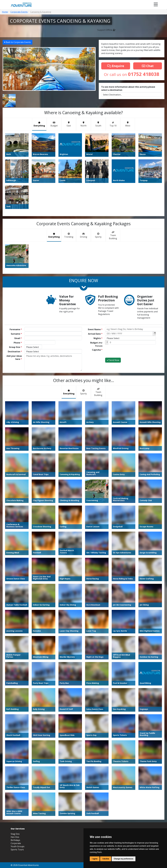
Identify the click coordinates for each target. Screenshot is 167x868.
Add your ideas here (14, 358)
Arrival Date (95, 334)
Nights (98, 338)
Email (18, 338)
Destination (15, 352)
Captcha (97, 350)
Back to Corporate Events (17, 42)
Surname (16, 334)
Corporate (16, 843)
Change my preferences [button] (123, 859)
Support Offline (106, 30)
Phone (18, 343)
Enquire (116, 66)
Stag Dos (15, 834)
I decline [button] (106, 859)
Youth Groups (18, 846)
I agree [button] (95, 859)
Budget (96, 344)
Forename (16, 329)
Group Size (15, 347)
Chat (148, 66)
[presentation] (125, 352)
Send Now (113, 360)
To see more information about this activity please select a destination (128, 88)
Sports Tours (17, 850)
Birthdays (15, 840)
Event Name (95, 329)
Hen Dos (15, 837)
